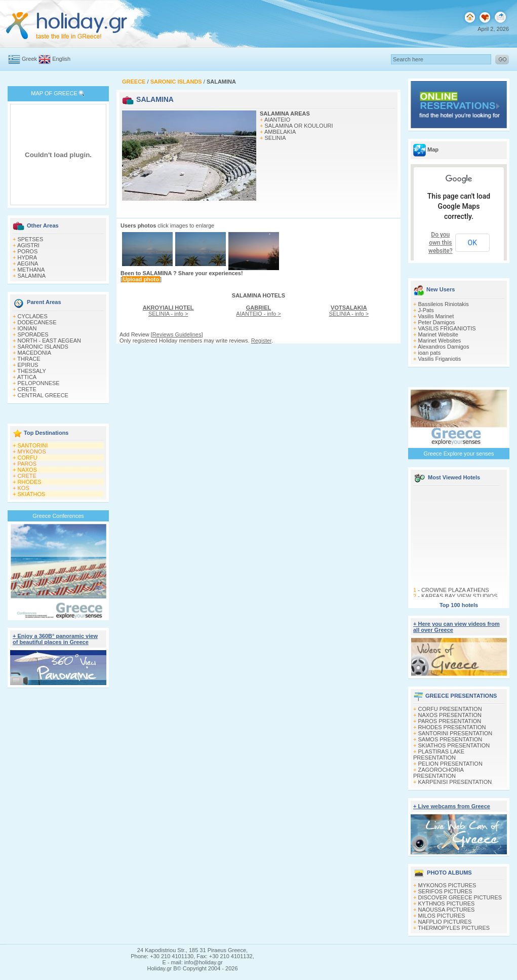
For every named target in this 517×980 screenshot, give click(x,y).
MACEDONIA (35, 353)
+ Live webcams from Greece (452, 806)
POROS (28, 251)
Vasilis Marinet (436, 316)
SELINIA (275, 138)
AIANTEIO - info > (258, 311)
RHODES (30, 482)
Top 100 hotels (459, 605)
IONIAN (27, 328)
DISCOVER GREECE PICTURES (460, 897)
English (61, 59)
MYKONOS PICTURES (447, 885)
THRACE (29, 359)
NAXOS (28, 470)
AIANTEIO (277, 120)
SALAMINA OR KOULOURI (299, 126)
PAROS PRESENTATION (450, 721)
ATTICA (27, 377)
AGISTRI (28, 245)
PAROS (27, 464)
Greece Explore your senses (459, 454)
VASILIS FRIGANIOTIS (447, 328)
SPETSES (31, 239)
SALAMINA (32, 276)
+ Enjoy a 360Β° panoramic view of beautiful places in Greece (55, 639)
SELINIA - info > (168, 311)
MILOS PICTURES (442, 916)
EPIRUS (28, 365)
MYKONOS (32, 451)
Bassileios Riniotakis (444, 304)
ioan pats (430, 353)
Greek (29, 59)
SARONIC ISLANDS (43, 347)
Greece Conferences (58, 516)
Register (261, 341)
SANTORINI (33, 445)
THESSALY (32, 371)
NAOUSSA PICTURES (447, 910)
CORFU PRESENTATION (450, 709)
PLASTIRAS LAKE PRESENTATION (439, 755)
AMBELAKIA (280, 132)
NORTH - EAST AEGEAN (50, 341)
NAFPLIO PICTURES (445, 922)
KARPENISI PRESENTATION (455, 782)
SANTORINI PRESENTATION (455, 733)
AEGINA (28, 263)
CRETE (27, 389)
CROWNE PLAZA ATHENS (455, 593)
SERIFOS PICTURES (445, 891)
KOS (24, 488)
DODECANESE (37, 322)
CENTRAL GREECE (43, 395)
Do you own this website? (441, 243)
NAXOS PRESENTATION (450, 715)
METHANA (31, 270)
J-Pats (426, 310)
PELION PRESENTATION (450, 764)
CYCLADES (33, 316)
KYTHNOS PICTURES (447, 903)
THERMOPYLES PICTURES (454, 928)
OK (472, 243)
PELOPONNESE (39, 383)
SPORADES (33, 334)
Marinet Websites (440, 341)
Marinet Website (438, 334)
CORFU (28, 458)
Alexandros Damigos (444, 347)
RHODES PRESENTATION (452, 727)
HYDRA (28, 257)
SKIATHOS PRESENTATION (454, 745)
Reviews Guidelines (177, 334)
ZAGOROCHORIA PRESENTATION (438, 773)
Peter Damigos (437, 322)
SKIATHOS (32, 494)
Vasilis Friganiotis (440, 359)
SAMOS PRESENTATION (450, 739)
